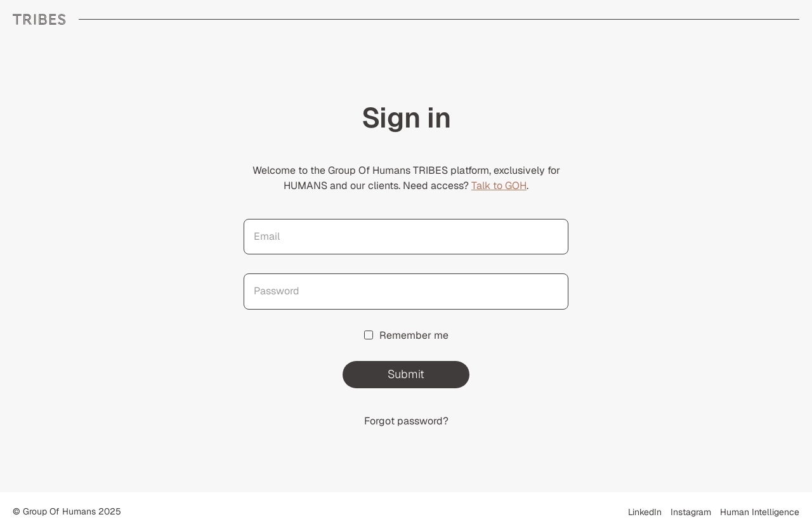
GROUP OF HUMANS (39, 19)
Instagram (691, 512)
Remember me (406, 335)
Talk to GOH (499, 186)
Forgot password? (406, 421)
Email (267, 236)
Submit (406, 374)
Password (277, 291)
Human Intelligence (760, 512)
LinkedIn (645, 512)
